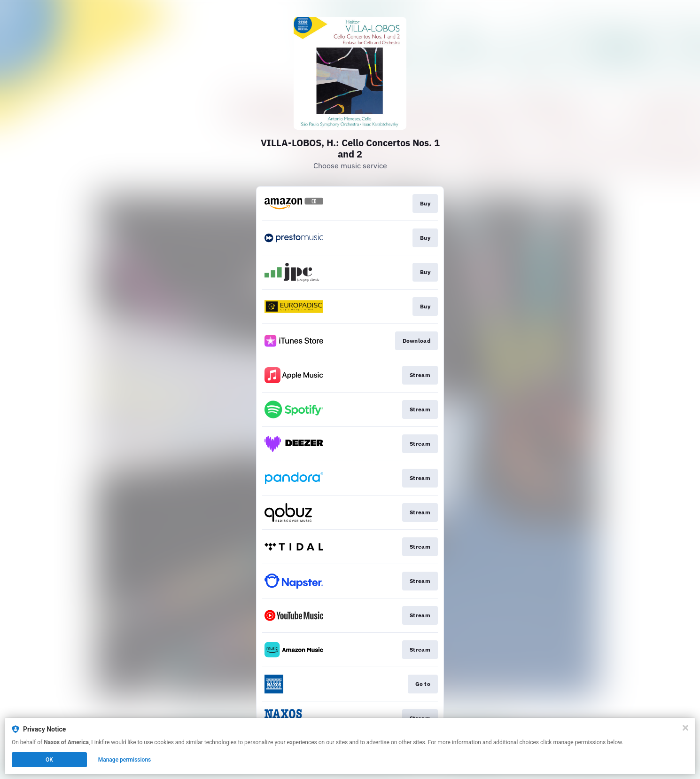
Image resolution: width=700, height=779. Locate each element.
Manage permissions (125, 760)
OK (49, 760)
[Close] (685, 728)
